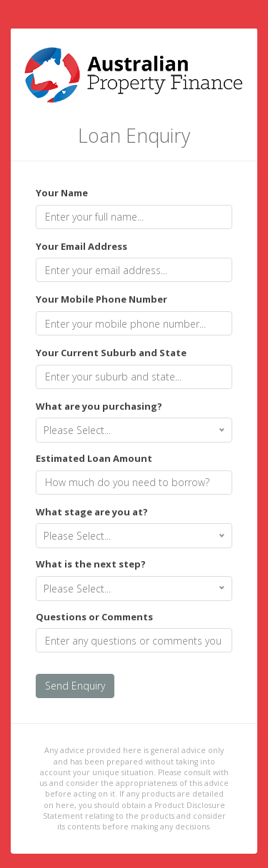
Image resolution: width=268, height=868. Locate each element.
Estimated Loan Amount (94, 458)
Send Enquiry (75, 686)
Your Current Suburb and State (111, 353)
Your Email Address (81, 246)
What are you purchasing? (99, 406)
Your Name (62, 193)
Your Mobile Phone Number (101, 299)
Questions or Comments (94, 617)
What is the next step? (91, 564)
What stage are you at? (92, 512)
